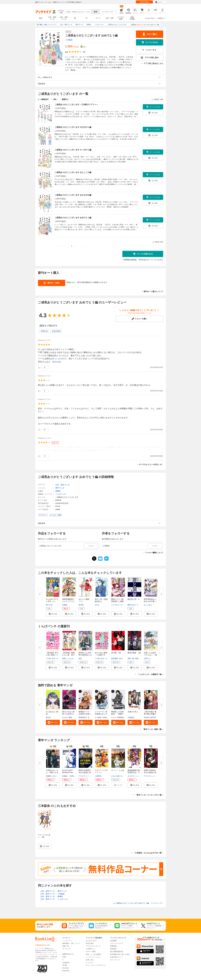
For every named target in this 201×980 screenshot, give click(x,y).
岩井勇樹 (114, 659)
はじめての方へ (150, 18)
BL (75, 18)
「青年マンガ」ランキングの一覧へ (149, 795)
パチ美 (48, 659)
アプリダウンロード (93, 946)
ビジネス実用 (121, 18)
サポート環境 (91, 952)
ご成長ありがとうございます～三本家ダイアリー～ (76, 104)
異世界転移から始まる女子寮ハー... (150, 601)
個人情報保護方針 (117, 952)
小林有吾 (98, 776)
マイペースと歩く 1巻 (44, 836)
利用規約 (113, 949)
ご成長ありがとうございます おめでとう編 (73, 218)
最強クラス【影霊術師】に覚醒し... (117, 601)
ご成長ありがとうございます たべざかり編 (73, 150)
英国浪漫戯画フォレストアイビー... (68, 601)
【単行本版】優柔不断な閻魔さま (150, 714)
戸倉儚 (92, 776)
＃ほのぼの (56, 331)
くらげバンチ (61, 494)
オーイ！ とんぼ (118, 770)
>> (142, 246)
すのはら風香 (67, 717)
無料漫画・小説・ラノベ (71, 943)
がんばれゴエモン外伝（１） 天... (52, 601)
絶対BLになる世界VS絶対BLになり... (85, 655)
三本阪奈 (69, 40)
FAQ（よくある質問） (94, 954)
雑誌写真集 (132, 18)
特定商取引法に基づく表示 (120, 954)
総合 (41, 18)
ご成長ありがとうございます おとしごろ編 (73, 172)
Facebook (66, 971)
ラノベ (98, 18)
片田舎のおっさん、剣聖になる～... (52, 772)
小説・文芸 (109, 18)
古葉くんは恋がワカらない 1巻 (151, 654)
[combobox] (79, 12)
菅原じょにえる (68, 659)
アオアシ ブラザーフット (101, 771)
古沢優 (123, 776)
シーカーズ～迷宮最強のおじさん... (101, 714)
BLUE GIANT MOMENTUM (67, 771)
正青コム (147, 659)
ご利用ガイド (161, 18)
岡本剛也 (121, 717)
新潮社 (58, 491)
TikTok (65, 965)
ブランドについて (117, 943)
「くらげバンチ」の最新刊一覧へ (150, 674)
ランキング (66, 949)
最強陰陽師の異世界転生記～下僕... (134, 772)
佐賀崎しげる (51, 776)
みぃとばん (148, 605)
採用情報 (113, 946)
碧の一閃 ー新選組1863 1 (101, 600)
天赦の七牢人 (133, 712)
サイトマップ (115, 960)
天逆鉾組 (131, 717)
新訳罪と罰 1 (133, 599)
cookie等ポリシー (117, 957)
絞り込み (61, 12)
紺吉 (80, 659)
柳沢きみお (132, 605)
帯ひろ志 (49, 605)
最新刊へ (65, 99)
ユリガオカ (115, 605)
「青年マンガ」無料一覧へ (153, 729)
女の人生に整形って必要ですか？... (101, 655)
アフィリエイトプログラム (96, 965)
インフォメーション (93, 957)
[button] (53, 614)
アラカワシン (83, 776)
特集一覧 (66, 946)
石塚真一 (65, 776)
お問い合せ (90, 960)
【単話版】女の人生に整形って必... (52, 655)
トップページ (67, 941)
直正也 (48, 717)
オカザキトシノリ (134, 776)
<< (59, 246)
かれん (97, 605)
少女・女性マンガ (64, 18)
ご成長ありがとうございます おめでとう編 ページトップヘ (138, 903)
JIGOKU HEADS (150, 717)
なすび (123, 605)
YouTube (66, 968)
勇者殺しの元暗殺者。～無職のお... (117, 714)
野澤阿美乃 (83, 717)
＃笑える (44, 331)
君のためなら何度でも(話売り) (68, 713)
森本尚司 (139, 659)
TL (87, 18)
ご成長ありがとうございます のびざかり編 (73, 127)
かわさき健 (115, 776)
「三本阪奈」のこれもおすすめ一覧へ (148, 853)
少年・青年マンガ (52, 18)
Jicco (121, 659)
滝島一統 (131, 659)
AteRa (105, 717)
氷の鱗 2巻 (116, 653)
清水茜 (81, 605)
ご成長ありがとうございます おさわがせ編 (73, 195)
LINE (64, 957)
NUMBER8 (74, 776)
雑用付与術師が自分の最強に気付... (85, 772)
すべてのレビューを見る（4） (151, 464)
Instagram (66, 963)
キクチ (114, 717)
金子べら (55, 659)
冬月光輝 (91, 717)
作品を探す (90, 943)
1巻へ (55, 99)
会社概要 (113, 941)
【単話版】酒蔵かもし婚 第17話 (68, 655)
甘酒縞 (65, 605)
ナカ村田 (98, 717)
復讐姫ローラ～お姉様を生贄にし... (85, 714)
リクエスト (90, 963)
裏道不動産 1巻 (134, 653)
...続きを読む (56, 362)
